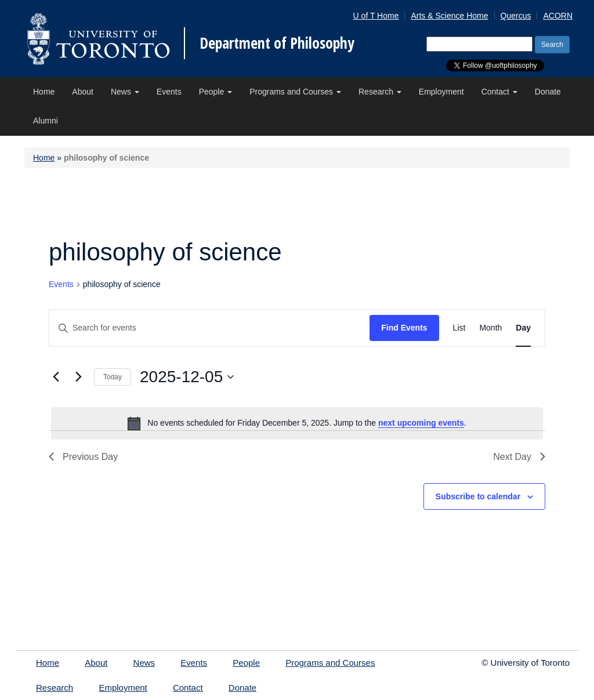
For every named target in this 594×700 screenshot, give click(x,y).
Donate (548, 92)
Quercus (516, 16)
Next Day (519, 457)
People (215, 92)
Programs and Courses (295, 92)
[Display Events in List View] (459, 328)
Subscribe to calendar (478, 496)
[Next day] (78, 377)
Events (169, 92)
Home (44, 92)
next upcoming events (421, 423)
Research (380, 92)
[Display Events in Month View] (490, 328)
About (83, 92)
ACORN (558, 16)
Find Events (404, 328)
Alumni (46, 121)
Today (113, 377)
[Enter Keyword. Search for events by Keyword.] (209, 328)
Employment (441, 92)
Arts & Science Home (449, 16)
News (125, 92)
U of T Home (376, 16)
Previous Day (83, 457)
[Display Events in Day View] (523, 328)
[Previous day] (56, 377)
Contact (499, 92)
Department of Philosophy (277, 43)
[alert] (297, 423)
